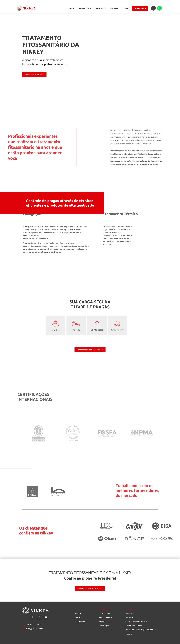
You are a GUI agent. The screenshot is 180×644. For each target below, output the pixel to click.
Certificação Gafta (73, 417)
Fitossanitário (104, 613)
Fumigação (130, 617)
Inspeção (102, 622)
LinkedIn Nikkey (46, 617)
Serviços (101, 8)
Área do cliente (81, 622)
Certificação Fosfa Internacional (107, 417)
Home (72, 8)
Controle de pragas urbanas (136, 622)
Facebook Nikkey (32, 617)
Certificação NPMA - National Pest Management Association (142, 417)
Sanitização (130, 613)
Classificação (104, 626)
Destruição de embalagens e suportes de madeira (141, 632)
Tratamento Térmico (134, 626)
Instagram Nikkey (39, 617)
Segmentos (85, 8)
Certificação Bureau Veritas (38, 417)
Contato (126, 8)
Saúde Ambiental (106, 617)
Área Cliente (140, 8)
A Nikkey (114, 8)
